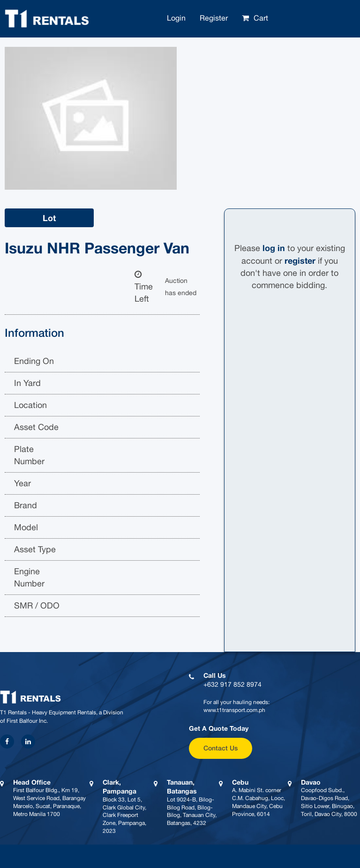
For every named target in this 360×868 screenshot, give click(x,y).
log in (274, 248)
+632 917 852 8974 (232, 684)
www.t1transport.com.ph (234, 710)
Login (176, 18)
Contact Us (221, 748)
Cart (261, 18)
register (300, 260)
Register (214, 18)
